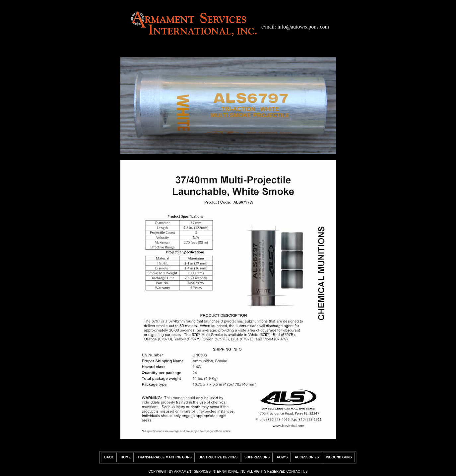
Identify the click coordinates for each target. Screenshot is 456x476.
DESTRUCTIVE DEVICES (218, 457)
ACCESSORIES (307, 457)
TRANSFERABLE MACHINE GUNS (165, 457)
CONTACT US (297, 472)
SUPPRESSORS (257, 457)
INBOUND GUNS (339, 457)
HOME (126, 457)
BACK (109, 457)
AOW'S (282, 457)
